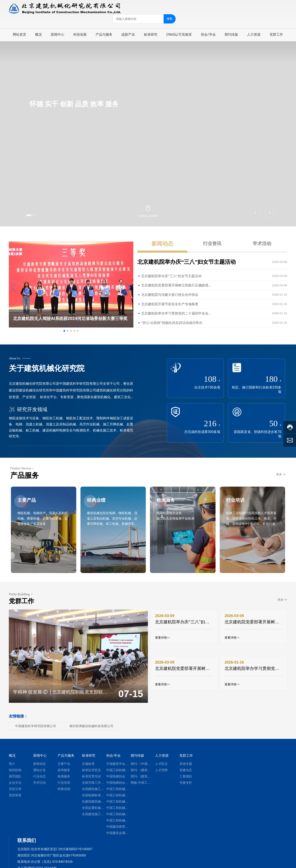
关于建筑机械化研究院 (47, 368)
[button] (31, 215)
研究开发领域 (28, 409)
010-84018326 (62, 864)
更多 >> (281, 477)
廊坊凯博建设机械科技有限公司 (91, 729)
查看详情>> (163, 641)
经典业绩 (99, 508)
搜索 (170, 18)
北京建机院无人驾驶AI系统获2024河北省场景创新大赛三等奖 (70, 318)
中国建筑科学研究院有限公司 (36, 729)
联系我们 (27, 843)
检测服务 (168, 508)
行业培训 (238, 508)
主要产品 (29, 508)
